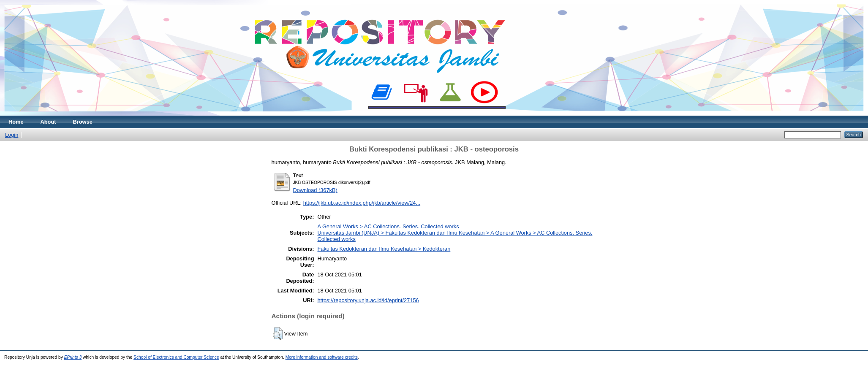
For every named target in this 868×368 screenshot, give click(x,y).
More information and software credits (322, 357)
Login (12, 135)
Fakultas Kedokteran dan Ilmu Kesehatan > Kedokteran (384, 249)
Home (16, 122)
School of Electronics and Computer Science (176, 357)
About (48, 122)
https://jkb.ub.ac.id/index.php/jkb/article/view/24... (362, 203)
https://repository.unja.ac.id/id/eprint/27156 (368, 300)
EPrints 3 (73, 357)
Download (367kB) (315, 190)
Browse (83, 122)
